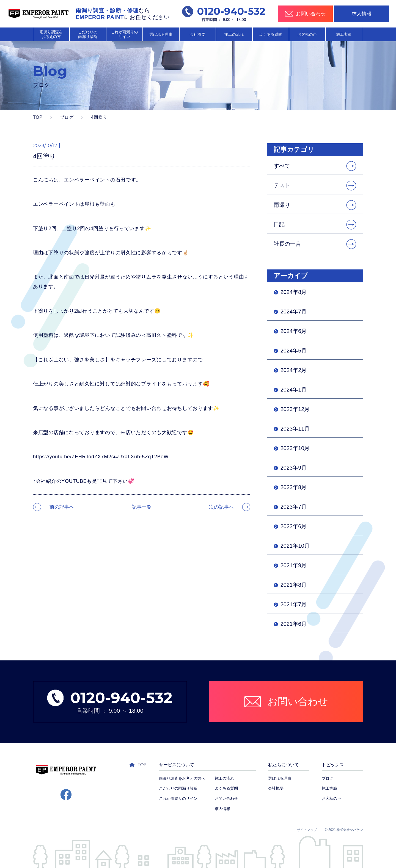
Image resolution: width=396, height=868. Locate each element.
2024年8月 (294, 292)
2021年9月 (294, 565)
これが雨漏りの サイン (124, 34)
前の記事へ (62, 507)
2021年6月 (294, 624)
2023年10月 (295, 448)
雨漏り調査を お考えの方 (51, 34)
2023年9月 (294, 468)
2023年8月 (294, 487)
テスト (282, 185)
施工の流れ (234, 34)
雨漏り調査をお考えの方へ (182, 778)
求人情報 (362, 14)
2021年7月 (294, 604)
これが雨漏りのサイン (178, 798)
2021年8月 (294, 585)
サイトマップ (307, 830)
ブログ (67, 117)
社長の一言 (287, 244)
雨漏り (282, 205)
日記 (279, 224)
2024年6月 (294, 331)
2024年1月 (294, 390)
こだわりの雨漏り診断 (178, 788)
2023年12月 (295, 409)
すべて (282, 166)
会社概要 (197, 34)
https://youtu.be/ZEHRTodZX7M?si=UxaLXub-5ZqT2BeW (101, 457)
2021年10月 (295, 546)
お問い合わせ (226, 798)
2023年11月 (295, 429)
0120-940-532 (224, 11)
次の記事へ (221, 507)
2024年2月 (294, 370)
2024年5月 (294, 351)
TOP (38, 117)
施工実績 (344, 34)
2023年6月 (294, 526)
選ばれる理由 (161, 34)
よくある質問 (271, 34)
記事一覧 (142, 507)
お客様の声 (307, 34)
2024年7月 (294, 312)
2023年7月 (294, 507)
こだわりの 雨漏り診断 (88, 34)
